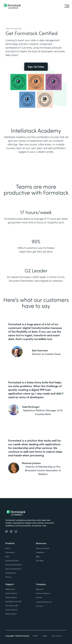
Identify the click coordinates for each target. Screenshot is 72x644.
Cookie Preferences (44, 602)
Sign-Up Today (36, 67)
